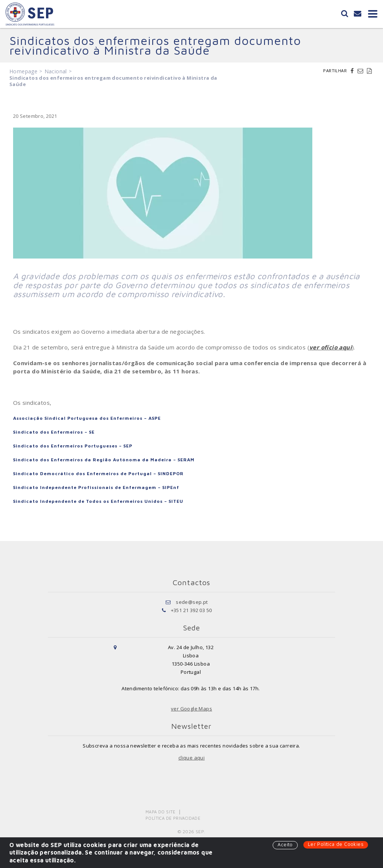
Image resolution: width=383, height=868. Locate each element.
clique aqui (191, 758)
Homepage (23, 71)
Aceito (285, 844)
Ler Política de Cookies (336, 844)
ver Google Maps (191, 709)
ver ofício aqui (331, 347)
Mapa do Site (161, 812)
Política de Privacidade (173, 818)
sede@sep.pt (192, 602)
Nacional (56, 71)
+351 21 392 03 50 (191, 610)
